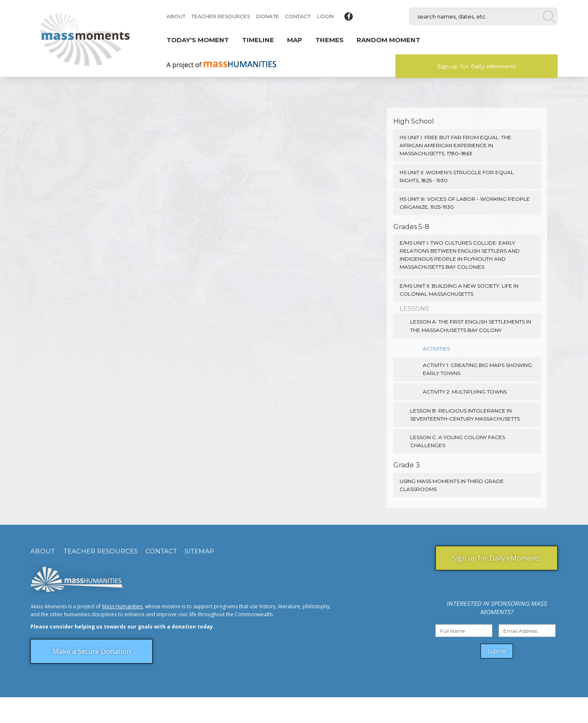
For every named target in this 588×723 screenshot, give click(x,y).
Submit (497, 651)
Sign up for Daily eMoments (477, 66)
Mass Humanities (122, 606)
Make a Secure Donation (92, 651)
